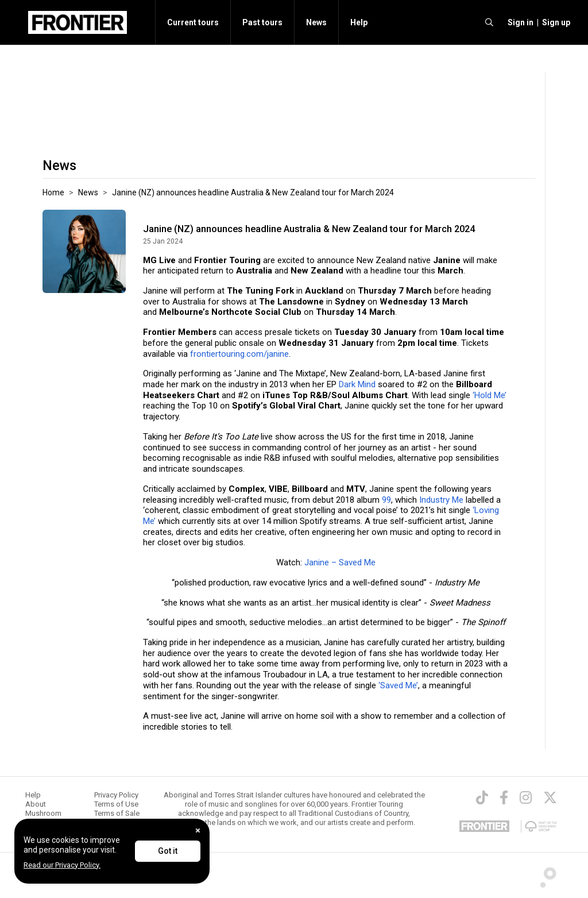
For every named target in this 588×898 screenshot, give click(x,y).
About (36, 804)
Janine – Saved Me (340, 562)
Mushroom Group (43, 818)
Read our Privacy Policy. (62, 865)
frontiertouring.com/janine (239, 354)
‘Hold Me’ (490, 395)
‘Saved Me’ (398, 685)
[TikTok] (482, 797)
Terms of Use (116, 804)
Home (53, 192)
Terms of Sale (117, 813)
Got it (168, 851)
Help (359, 22)
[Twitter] (550, 797)
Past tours (262, 22)
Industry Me (441, 500)
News (316, 22)
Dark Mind (357, 384)
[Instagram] (526, 797)
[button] (519, 22)
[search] (489, 22)
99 (386, 500)
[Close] (198, 830)
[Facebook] (504, 797)
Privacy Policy (116, 795)
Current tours (193, 22)
